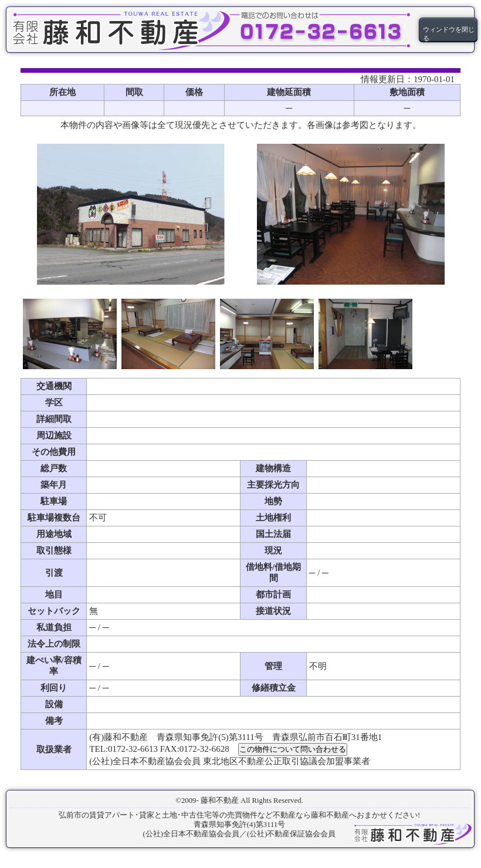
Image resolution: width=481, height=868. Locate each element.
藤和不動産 (220, 801)
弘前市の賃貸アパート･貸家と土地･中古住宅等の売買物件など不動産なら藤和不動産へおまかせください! (239, 815)
